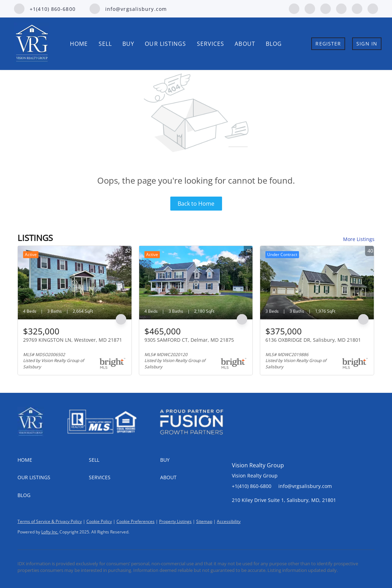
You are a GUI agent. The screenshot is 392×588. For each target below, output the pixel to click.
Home (79, 44)
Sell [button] (105, 44)
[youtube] (357, 8)
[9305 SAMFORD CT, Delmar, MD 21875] (196, 283)
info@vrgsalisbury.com (305, 486)
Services (211, 44)
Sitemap (204, 521)
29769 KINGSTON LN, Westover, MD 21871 (73, 340)
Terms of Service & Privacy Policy (50, 521)
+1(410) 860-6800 (252, 486)
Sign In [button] (367, 44)
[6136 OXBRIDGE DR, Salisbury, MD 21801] (317, 283)
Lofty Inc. (50, 532)
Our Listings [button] (165, 44)
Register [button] (328, 44)
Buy (128, 44)
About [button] (245, 44)
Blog (274, 44)
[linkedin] (310, 8)
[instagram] (341, 8)
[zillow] (326, 8)
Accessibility (229, 521)
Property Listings (175, 521)
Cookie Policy (99, 521)
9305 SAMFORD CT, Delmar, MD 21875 (189, 340)
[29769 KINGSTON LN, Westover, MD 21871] (75, 283)
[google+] (373, 8)
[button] (53, 460)
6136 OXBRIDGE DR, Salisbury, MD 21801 (313, 340)
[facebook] (294, 8)
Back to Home (196, 204)
